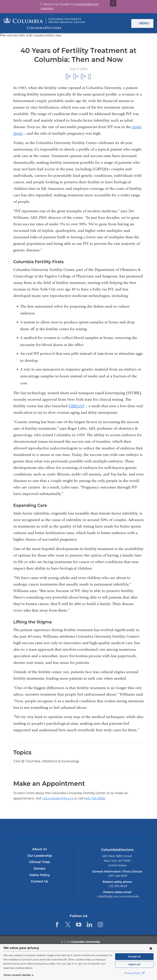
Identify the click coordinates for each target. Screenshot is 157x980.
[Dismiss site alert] (109, 3)
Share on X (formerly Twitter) (77, 76)
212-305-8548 (118, 886)
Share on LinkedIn (85, 76)
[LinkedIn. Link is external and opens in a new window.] (89, 925)
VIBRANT (77, 406)
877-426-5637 (118, 876)
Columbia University (85, 942)
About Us (39, 849)
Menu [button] (145, 23)
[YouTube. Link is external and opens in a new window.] (79, 925)
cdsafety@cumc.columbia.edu (118, 897)
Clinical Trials (39, 862)
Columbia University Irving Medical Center (63, 829)
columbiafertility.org (27, 798)
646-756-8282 (59, 798)
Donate (40, 869)
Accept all (134, 958)
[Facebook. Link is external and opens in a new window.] (57, 925)
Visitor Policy (40, 875)
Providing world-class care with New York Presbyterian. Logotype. (102, 831)
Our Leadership (40, 856)
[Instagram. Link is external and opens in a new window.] (100, 925)
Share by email (90, 76)
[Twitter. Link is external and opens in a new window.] (68, 925)
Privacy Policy (134, 975)
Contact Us (40, 881)
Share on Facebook (70, 76)
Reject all (134, 966)
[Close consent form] (151, 950)
